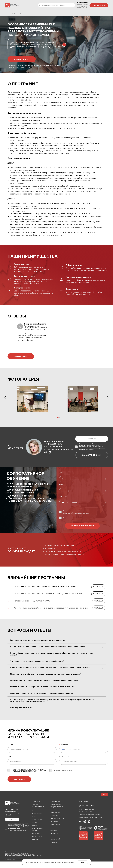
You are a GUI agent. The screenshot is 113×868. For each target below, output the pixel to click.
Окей (83, 862)
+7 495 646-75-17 (82, 3)
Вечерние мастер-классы (58, 827)
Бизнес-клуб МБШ (38, 845)
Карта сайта (36, 848)
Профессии (54, 824)
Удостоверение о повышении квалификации (65, 563)
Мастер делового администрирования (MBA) (57, 815)
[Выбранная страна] (79, 447)
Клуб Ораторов (51, 15)
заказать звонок (92, 464)
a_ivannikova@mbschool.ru (58, 458)
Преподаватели (37, 822)
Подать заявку (22, 68)
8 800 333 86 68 (53, 455)
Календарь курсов (99, 5)
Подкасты (54, 851)
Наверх (105, 803)
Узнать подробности (82, 534)
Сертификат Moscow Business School (61, 560)
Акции (34, 825)
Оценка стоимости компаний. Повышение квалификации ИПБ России (45, 595)
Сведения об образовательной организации (38, 815)
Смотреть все (21, 365)
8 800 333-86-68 (82, 6)
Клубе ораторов (42, 507)
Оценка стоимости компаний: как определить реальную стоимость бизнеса (48, 602)
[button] (58, 426)
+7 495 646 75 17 (53, 453)
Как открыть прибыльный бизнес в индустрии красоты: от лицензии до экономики (51, 616)
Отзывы (34, 831)
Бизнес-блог (36, 842)
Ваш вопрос (64, 765)
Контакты (35, 819)
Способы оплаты (37, 828)
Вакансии (35, 834)
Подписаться (12, 828)
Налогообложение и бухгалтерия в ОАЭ (32, 609)
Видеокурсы (54, 830)
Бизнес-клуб (27, 504)
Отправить (19, 788)
